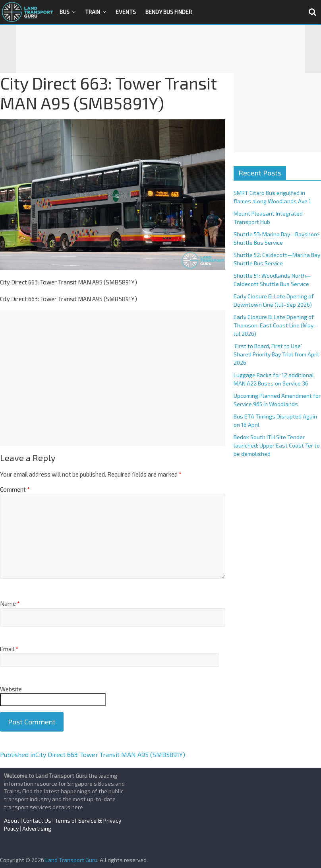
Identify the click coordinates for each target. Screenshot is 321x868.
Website (11, 689)
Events (126, 12)
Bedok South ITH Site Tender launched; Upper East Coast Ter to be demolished (277, 445)
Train (93, 12)
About (12, 820)
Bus (65, 12)
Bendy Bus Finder (169, 12)
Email (9, 649)
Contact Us (37, 820)
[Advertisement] (160, 49)
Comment (15, 489)
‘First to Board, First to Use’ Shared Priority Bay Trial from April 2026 (276, 354)
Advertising (37, 828)
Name (10, 603)
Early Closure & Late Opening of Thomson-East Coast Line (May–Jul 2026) (275, 325)
